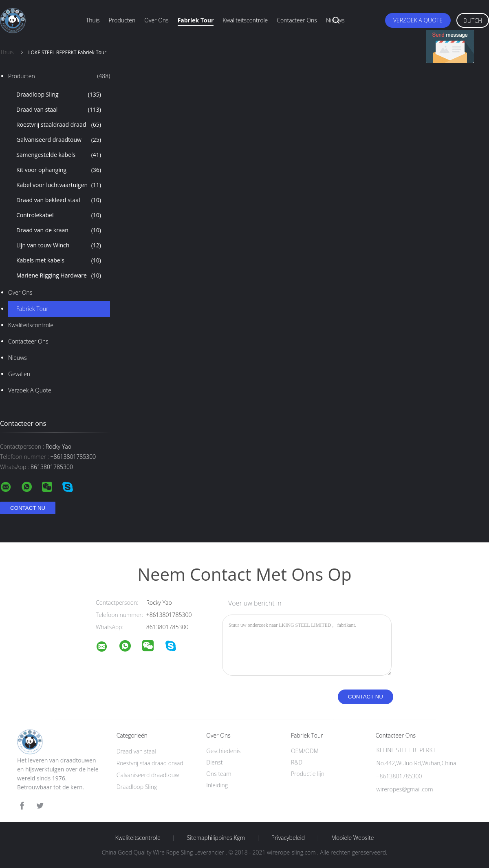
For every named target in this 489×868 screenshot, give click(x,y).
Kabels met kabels (59, 260)
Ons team (219, 774)
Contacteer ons (297, 20)
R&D (297, 762)
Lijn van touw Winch (59, 245)
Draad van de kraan (59, 230)
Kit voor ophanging (59, 170)
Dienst (214, 762)
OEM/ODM (305, 751)
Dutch (473, 21)
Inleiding (217, 785)
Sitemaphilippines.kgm (216, 838)
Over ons (156, 20)
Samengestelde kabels (59, 155)
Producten (122, 20)
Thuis (93, 20)
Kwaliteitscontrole (245, 20)
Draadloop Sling (59, 95)
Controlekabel (59, 215)
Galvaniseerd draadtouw (59, 140)
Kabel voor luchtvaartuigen (59, 185)
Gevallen (19, 374)
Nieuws (335, 20)
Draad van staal (59, 110)
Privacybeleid (288, 838)
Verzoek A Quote (418, 20)
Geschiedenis (223, 751)
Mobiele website (353, 838)
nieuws (18, 358)
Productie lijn (308, 774)
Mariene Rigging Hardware (59, 275)
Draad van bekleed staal (59, 200)
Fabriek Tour (196, 20)
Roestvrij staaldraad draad (59, 125)
